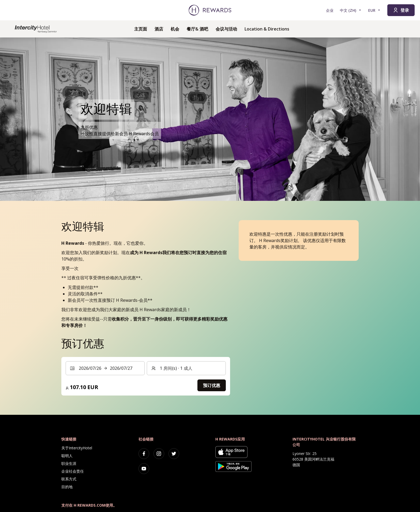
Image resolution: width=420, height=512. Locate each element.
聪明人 (67, 456)
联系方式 (69, 479)
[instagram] (159, 454)
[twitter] (174, 454)
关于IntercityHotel (77, 448)
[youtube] (144, 469)
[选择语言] (351, 10)
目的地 (67, 487)
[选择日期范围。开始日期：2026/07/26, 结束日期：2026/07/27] (105, 368)
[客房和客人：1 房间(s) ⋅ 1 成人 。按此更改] (186, 368)
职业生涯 (69, 463)
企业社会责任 (73, 471)
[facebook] (144, 454)
